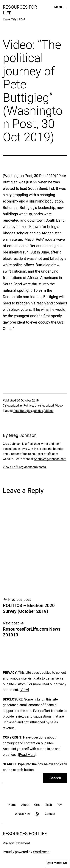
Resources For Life (25, 834)
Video (59, 406)
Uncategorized (44, 406)
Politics (28, 406)
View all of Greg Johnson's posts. (25, 467)
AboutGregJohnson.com (50, 459)
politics (38, 411)
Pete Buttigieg (23, 411)
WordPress (41, 852)
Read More (27, 755)
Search (55, 778)
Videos (49, 411)
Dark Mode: (57, 863)
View (24, 690)
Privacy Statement (16, 843)
